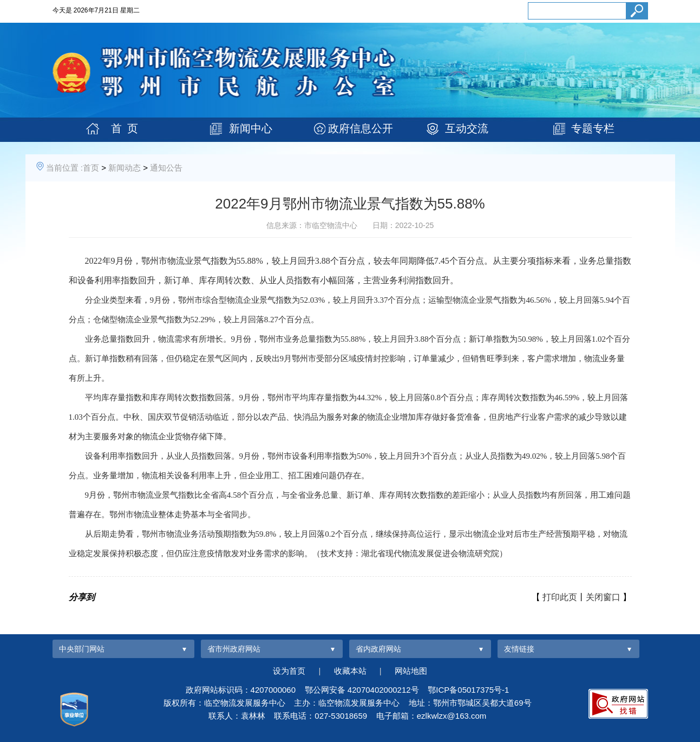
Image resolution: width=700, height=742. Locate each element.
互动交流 (467, 128)
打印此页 (560, 597)
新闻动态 (125, 168)
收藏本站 (350, 671)
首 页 (125, 128)
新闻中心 (251, 128)
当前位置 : (64, 168)
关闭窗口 (603, 597)
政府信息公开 (361, 128)
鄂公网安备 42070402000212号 (362, 690)
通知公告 (166, 168)
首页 (91, 168)
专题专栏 (593, 128)
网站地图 (411, 671)
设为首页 (289, 671)
